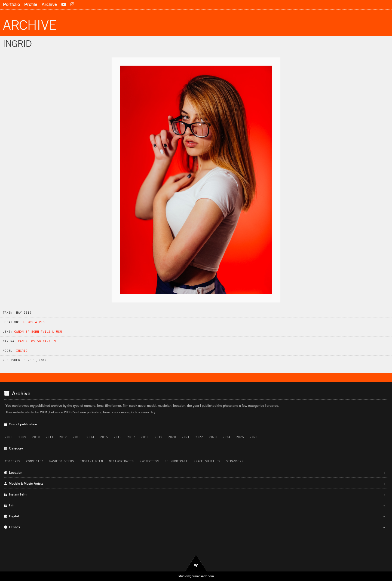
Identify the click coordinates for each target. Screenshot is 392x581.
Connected (35, 461)
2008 (9, 437)
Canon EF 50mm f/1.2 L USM (38, 332)
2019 (158, 437)
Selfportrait (176, 461)
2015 (104, 437)
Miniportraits (121, 461)
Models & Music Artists (195, 484)
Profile (31, 4)
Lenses (195, 527)
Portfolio (11, 4)
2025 (240, 437)
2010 (36, 437)
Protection (149, 461)
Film (195, 505)
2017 (131, 437)
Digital (195, 516)
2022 (199, 437)
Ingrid (22, 351)
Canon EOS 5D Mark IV (37, 341)
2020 (172, 437)
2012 (63, 437)
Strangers (235, 461)
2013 (77, 437)
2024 (226, 437)
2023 (213, 437)
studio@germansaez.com (196, 576)
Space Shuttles (207, 461)
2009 (22, 437)
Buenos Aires (33, 322)
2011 (50, 437)
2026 (254, 437)
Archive (49, 4)
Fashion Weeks (62, 461)
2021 (186, 437)
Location (195, 473)
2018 (145, 437)
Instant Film (91, 461)
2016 (118, 437)
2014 (90, 437)
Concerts (13, 461)
